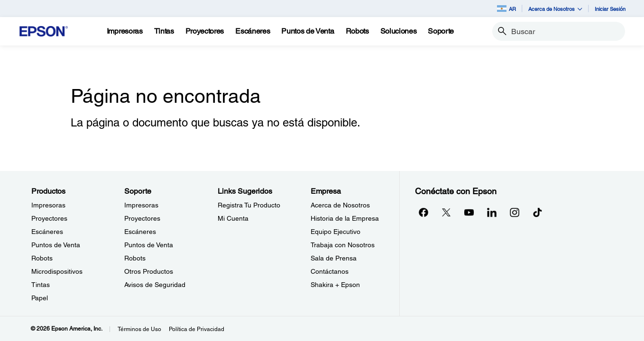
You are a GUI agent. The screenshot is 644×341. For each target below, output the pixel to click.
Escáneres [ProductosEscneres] (47, 232)
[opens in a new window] (537, 212)
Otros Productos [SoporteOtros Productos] (149, 271)
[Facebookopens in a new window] (423, 212)
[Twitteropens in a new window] (446, 212)
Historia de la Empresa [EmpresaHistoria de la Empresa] (345, 218)
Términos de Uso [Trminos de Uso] (139, 329)
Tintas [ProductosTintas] (41, 285)
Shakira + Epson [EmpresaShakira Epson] (335, 285)
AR (506, 9)
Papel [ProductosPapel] (40, 298)
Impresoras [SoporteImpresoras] (141, 205)
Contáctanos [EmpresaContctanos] (330, 271)
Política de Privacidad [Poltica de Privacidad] (197, 329)
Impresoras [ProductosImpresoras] (48, 205)
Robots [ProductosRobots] (42, 258)
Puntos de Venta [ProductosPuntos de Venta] (56, 245)
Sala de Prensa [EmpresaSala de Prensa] (334, 258)
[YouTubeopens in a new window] (469, 212)
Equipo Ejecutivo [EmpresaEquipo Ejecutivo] (336, 232)
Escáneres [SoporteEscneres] (140, 232)
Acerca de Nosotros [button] (555, 9)
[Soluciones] (399, 31)
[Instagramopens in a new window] (515, 212)
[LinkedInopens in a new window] (492, 212)
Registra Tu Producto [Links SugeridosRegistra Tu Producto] (249, 205)
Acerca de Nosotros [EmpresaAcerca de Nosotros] (340, 205)
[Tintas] (164, 31)
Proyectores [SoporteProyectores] (142, 218)
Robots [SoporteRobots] (135, 258)
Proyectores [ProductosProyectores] (49, 218)
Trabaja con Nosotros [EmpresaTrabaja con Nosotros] (343, 245)
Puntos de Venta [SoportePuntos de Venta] (149, 245)
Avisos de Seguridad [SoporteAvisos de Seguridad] (155, 285)
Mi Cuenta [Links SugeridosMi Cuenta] (233, 218)
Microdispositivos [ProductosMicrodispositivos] (57, 271)
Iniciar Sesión (610, 9)
